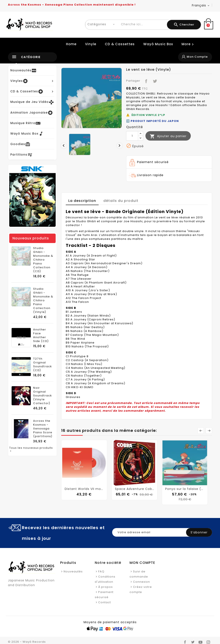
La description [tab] (82, 201)
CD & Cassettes (120, 44)
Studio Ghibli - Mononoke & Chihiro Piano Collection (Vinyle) (43, 300)
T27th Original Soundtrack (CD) (42, 365)
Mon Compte (142, 563)
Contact (105, 602)
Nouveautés (73, 571)
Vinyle (91, 44)
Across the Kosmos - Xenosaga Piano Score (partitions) (43, 429)
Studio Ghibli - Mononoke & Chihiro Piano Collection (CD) (43, 260)
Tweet (154, 80)
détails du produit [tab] (121, 201)
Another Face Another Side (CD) (41, 335)
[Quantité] (132, 136)
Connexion (141, 582)
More (188, 44)
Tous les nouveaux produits (31, 449)
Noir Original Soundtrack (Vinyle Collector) (42, 396)
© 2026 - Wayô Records (27, 642)
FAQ (101, 571)
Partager (145, 80)
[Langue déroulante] (201, 5)
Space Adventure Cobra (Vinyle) (134, 489)
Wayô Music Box (158, 44)
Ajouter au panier (168, 136)
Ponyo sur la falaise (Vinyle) (185, 489)
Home (71, 44)
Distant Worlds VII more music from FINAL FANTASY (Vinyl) (84, 489)
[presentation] (63, 144)
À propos (105, 587)
